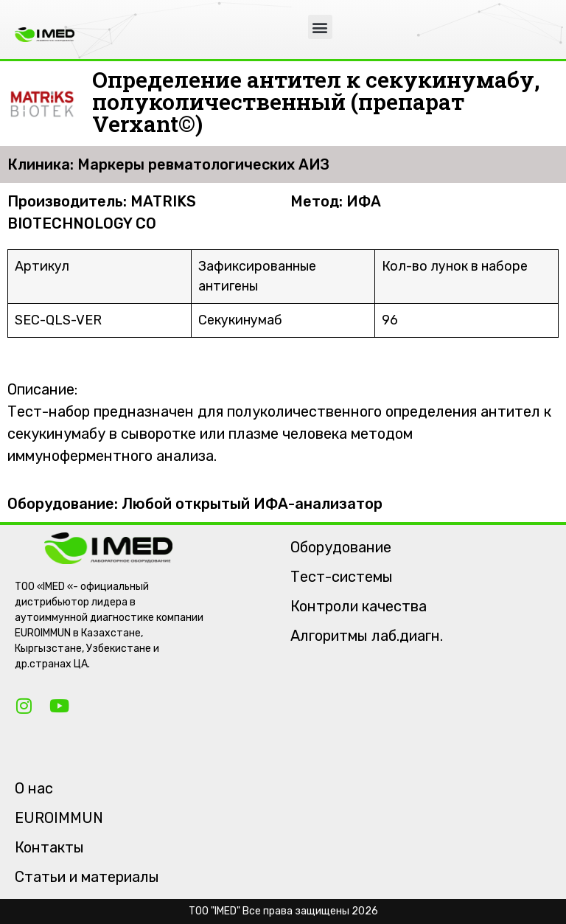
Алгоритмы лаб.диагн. (367, 636)
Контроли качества (359, 606)
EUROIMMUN (59, 818)
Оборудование (341, 547)
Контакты (49, 847)
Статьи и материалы (87, 877)
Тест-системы (342, 577)
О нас (34, 788)
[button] (320, 27)
